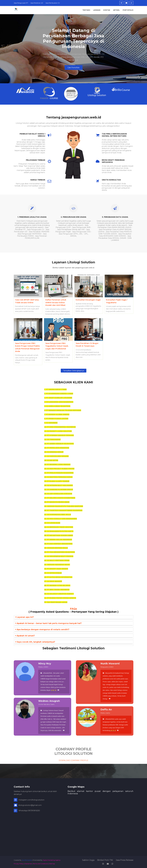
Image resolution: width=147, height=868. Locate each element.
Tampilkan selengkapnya (74, 371)
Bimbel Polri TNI (105, 860)
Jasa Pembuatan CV (53, 3)
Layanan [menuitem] (97, 10)
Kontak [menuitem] (107, 10)
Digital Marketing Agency (52, 860)
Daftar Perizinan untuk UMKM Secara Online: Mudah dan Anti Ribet (56, 302)
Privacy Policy (19, 864)
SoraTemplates (27, 860)
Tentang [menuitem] (86, 10)
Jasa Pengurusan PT (21, 3)
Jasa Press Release (125, 860)
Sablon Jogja (88, 860)
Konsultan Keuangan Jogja (88, 300)
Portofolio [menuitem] (128, 10)
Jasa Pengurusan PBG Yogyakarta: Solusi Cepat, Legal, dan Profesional (57, 346)
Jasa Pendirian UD (37, 3)
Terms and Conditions (40, 864)
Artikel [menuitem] (116, 10)
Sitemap (52, 864)
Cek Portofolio (74, 68)
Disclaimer (28, 864)
